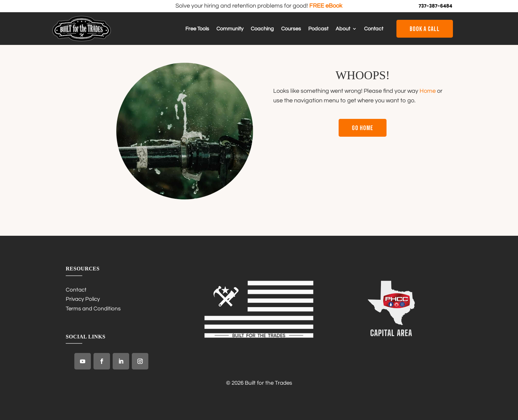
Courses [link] (291, 29)
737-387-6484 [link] (435, 6)
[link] (82, 40)
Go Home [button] (363, 128)
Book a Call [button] (425, 29)
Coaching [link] (262, 29)
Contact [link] (374, 29)
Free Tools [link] (197, 29)
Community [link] (230, 29)
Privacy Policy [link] (83, 299)
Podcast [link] (318, 29)
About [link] (343, 29)
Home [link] (428, 91)
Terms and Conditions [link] (93, 309)
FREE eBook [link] (326, 6)
